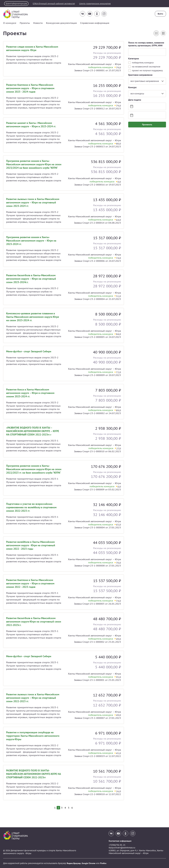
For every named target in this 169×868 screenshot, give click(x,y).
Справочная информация (95, 23)
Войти (160, 14)
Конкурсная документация (61, 23)
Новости (38, 23)
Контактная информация (120, 841)
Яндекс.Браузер (74, 863)
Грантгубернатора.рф (17, 4)
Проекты (25, 23)
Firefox (103, 863)
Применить (147, 124)
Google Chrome (89, 863)
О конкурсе (10, 23)
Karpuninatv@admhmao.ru (122, 848)
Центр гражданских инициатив (98, 4)
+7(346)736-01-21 (117, 845)
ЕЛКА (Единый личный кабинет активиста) (56, 4)
